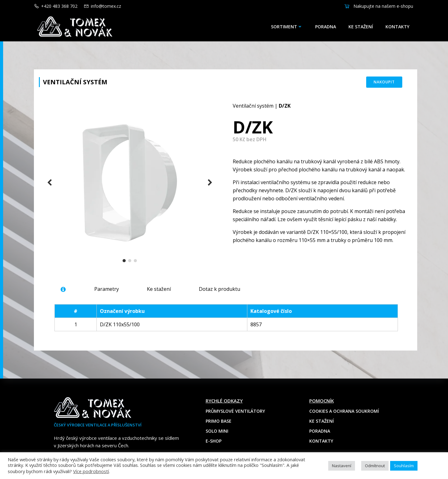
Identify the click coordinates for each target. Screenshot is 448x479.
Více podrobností (91, 471)
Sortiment (287, 27)
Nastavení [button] (342, 466)
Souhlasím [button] (404, 466)
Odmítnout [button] (375, 466)
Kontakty (397, 27)
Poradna (326, 27)
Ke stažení (361, 27)
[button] (124, 261)
